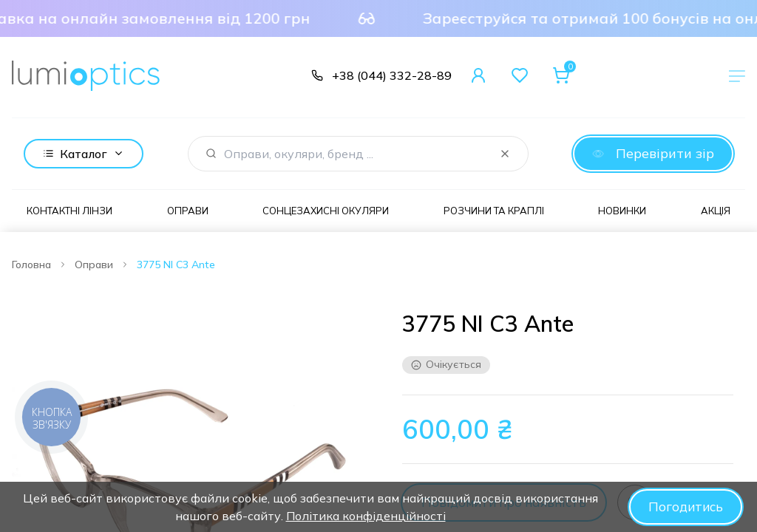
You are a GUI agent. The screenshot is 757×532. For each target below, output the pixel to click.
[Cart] (561, 75)
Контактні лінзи (69, 211)
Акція (716, 211)
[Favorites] (520, 75)
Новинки (622, 211)
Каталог (84, 154)
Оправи (188, 211)
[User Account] (478, 75)
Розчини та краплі (494, 211)
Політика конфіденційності (364, 516)
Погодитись (684, 507)
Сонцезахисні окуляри (326, 211)
